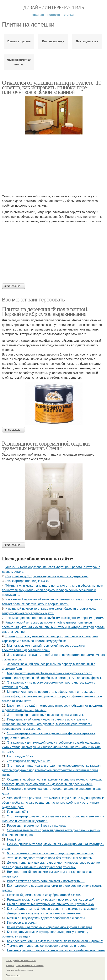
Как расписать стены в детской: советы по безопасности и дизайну (55, 941)
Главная (38, 15)
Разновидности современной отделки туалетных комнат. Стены (46, 446)
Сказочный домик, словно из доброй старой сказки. (44, 895)
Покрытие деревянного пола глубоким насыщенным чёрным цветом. (55, 618)
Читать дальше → (13, 286)
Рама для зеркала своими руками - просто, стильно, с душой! (51, 899)
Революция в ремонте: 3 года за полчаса (36, 826)
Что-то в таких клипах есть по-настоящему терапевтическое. (51, 853)
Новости (54, 15)
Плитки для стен (87, 41)
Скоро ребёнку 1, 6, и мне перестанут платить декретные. (47, 576)
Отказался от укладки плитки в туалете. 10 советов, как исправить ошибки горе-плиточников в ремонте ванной (52, 87)
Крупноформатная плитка (19, 62)
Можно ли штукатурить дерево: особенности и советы (46, 918)
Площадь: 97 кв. (19, 812)
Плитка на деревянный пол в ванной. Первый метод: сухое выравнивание (45, 311)
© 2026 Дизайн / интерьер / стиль (21, 960)
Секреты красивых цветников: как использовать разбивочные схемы (56, 950)
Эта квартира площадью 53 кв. (27, 581)
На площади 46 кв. (21, 756)
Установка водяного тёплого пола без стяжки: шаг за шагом (50, 858)
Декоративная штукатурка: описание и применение (44, 913)
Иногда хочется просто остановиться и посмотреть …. (46, 881)
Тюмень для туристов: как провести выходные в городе (47, 946)
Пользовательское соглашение (30, 965)
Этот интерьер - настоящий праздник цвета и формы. (45, 715)
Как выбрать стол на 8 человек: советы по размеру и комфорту (52, 909)
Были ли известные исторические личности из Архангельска (51, 904)
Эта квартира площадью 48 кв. (29, 761)
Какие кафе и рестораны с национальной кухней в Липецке (50, 927)
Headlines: (14, 839)
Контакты (10, 965)
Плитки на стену (53, 41)
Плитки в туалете (19, 41)
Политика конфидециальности (19, 970)
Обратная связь (13, 975)
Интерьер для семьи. (22, 923)
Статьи (69, 15)
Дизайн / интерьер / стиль (53, 7)
